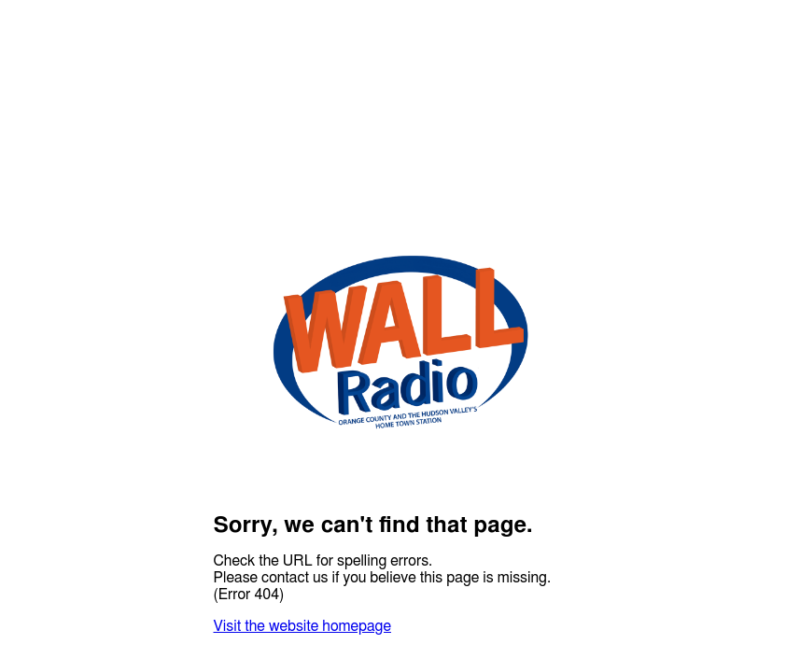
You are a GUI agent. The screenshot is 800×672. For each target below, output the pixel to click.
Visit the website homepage (302, 626)
